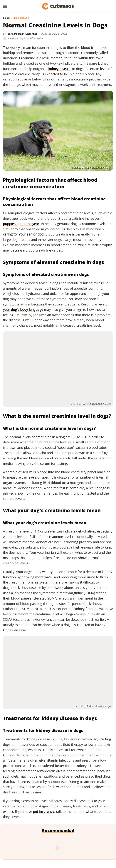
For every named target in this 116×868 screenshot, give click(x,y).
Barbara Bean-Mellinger (22, 34)
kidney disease (60, 69)
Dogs (6, 18)
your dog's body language (23, 310)
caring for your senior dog (23, 234)
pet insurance (44, 811)
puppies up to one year (21, 224)
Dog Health (22, 18)
